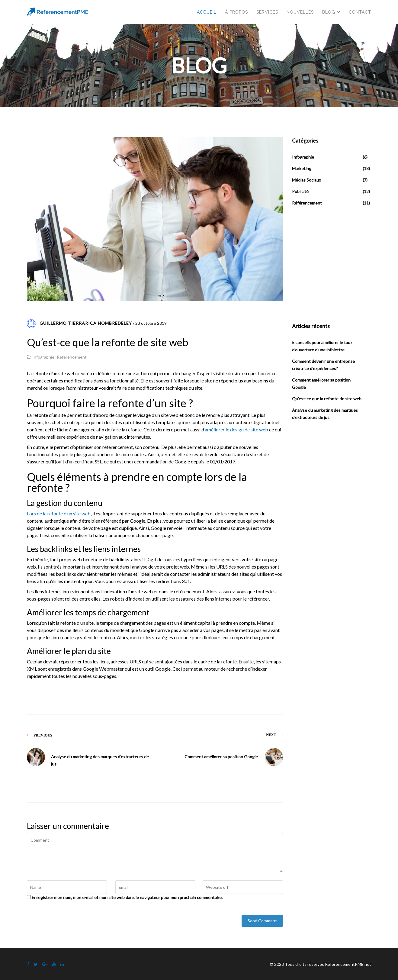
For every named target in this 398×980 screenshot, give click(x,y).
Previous (43, 735)
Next (271, 735)
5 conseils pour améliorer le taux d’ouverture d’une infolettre (322, 346)
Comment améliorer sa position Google (221, 757)
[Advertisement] (337, 265)
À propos (236, 12)
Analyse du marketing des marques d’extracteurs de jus (100, 760)
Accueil (207, 12)
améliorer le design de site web (236, 429)
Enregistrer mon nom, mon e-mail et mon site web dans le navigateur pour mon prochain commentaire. (127, 897)
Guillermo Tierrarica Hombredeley (86, 323)
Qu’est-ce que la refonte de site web (327, 399)
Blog (329, 12)
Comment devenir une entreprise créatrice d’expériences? (323, 365)
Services (267, 12)
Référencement (72, 357)
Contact (360, 12)
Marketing (302, 168)
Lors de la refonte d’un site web (59, 513)
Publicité (300, 191)
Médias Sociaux (307, 180)
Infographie (43, 357)
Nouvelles (300, 12)
